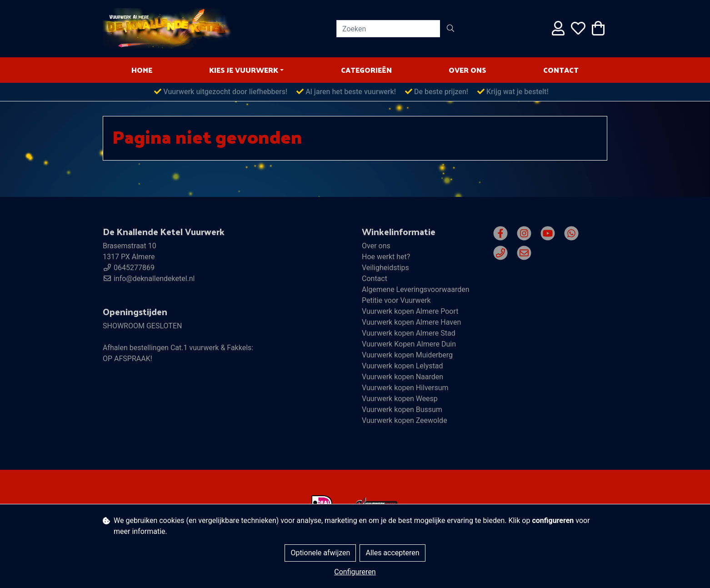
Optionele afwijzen (320, 553)
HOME (142, 70)
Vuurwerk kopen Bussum (402, 410)
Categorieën (366, 70)
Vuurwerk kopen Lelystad (402, 366)
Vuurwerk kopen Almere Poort (410, 311)
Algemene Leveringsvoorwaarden (416, 289)
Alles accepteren (392, 553)
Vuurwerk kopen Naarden (402, 377)
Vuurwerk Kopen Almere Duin (409, 344)
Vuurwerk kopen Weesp (400, 399)
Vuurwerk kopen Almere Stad (409, 333)
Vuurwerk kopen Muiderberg (407, 355)
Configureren (355, 572)
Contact (561, 70)
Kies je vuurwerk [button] (244, 70)
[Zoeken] (388, 29)
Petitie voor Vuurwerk (396, 300)
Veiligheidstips (385, 268)
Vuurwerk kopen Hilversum (405, 388)
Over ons (467, 70)
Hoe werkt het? (386, 257)
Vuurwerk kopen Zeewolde (405, 420)
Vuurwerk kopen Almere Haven (411, 322)
